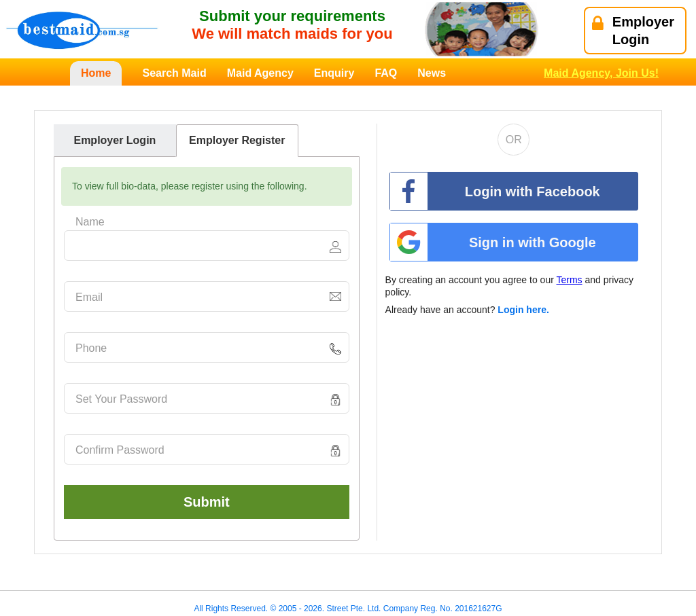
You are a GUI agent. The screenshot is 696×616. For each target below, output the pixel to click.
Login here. (523, 310)
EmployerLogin (633, 31)
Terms (569, 280)
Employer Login (115, 140)
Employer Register (237, 140)
